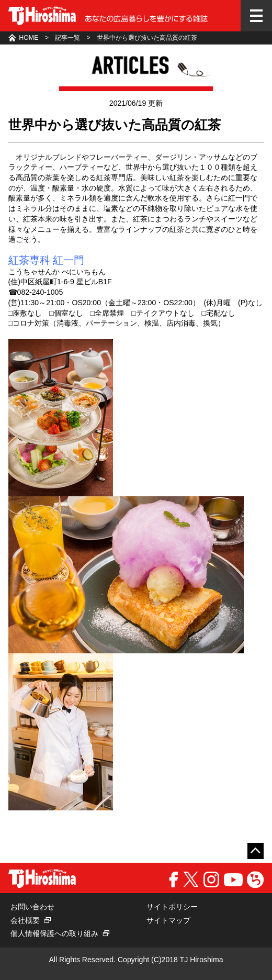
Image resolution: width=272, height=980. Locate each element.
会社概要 (25, 920)
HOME (29, 38)
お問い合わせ (32, 907)
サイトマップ (168, 920)
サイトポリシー (172, 907)
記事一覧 (67, 38)
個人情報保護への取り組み (54, 933)
